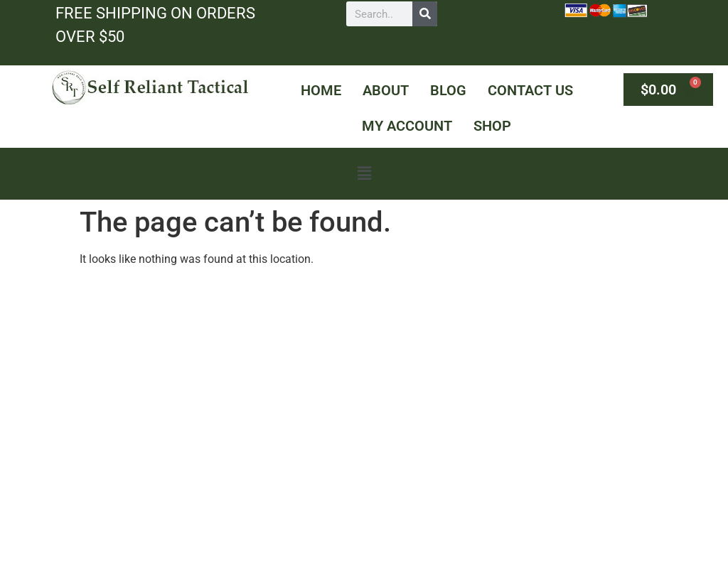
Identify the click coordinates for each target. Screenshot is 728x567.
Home (321, 90)
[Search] (425, 14)
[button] (364, 174)
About (386, 90)
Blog (448, 90)
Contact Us (530, 90)
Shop (492, 126)
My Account (407, 126)
